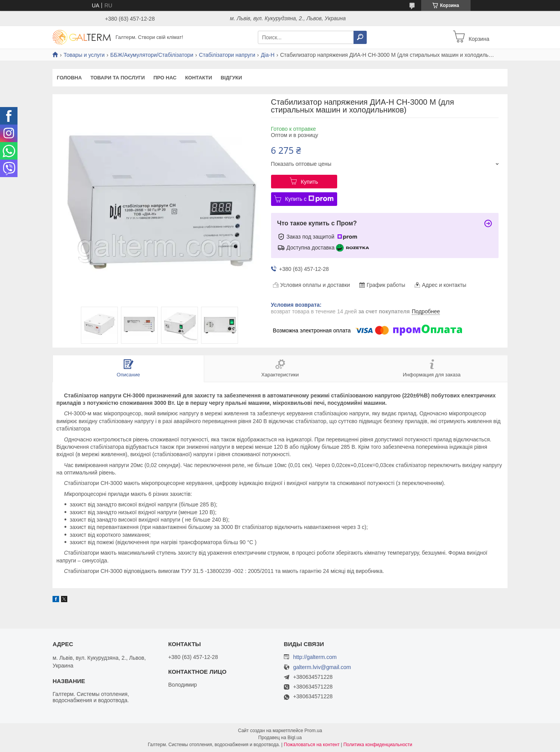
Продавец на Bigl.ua (280, 738)
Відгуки (231, 78)
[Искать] (360, 37)
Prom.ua (313, 731)
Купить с (309, 199)
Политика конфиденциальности (378, 745)
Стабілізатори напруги (227, 55)
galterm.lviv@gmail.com (322, 667)
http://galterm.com (315, 657)
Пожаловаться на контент (312, 745)
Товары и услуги (84, 55)
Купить (309, 182)
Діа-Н (268, 55)
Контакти (199, 78)
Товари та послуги (117, 78)
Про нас (165, 78)
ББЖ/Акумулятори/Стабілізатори (152, 55)
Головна (69, 78)
